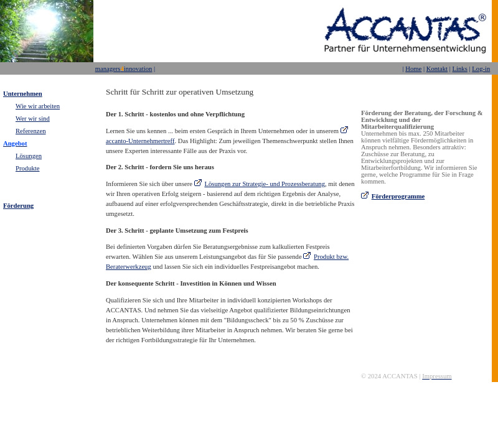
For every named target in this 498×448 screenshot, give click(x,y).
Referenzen (31, 131)
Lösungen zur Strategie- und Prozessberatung (265, 184)
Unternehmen (23, 94)
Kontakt (437, 69)
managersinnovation (124, 69)
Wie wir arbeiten (38, 106)
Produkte (27, 168)
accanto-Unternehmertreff (140, 141)
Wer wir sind (33, 119)
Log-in (481, 69)
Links (460, 69)
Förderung (18, 206)
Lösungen (29, 156)
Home (413, 69)
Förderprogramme (398, 196)
